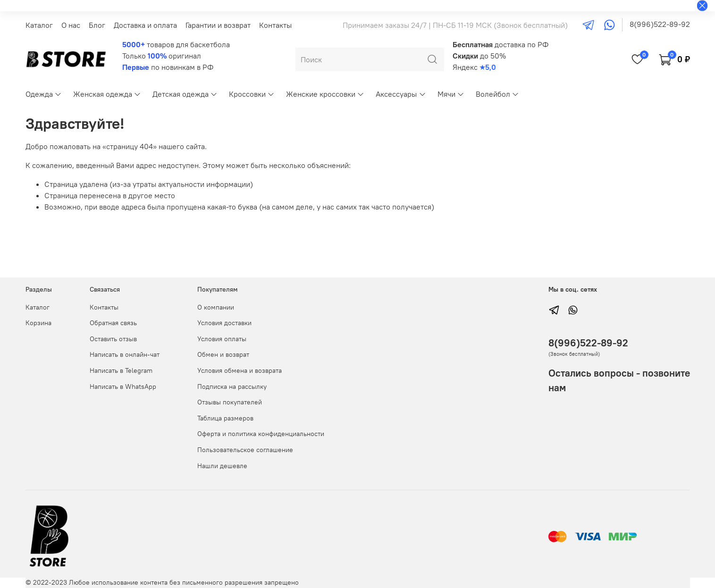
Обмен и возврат (223, 354)
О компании (216, 307)
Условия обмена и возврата (240, 370)
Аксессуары (401, 94)
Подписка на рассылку (232, 386)
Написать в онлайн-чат (125, 354)
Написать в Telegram (121, 370)
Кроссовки (252, 94)
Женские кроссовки (325, 94)
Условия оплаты (222, 339)
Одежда (44, 94)
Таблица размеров (225, 418)
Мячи (451, 94)
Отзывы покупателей (230, 402)
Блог (97, 25)
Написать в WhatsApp (123, 386)
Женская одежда (107, 94)
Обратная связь (113, 323)
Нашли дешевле (222, 466)
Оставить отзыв (113, 339)
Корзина (38, 323)
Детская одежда (185, 94)
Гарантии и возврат (218, 25)
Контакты (275, 25)
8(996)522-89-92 (660, 24)
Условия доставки (224, 323)
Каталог (39, 25)
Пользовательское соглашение (245, 450)
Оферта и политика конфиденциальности (261, 434)
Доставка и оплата (145, 25)
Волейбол (497, 94)
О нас (71, 25)
